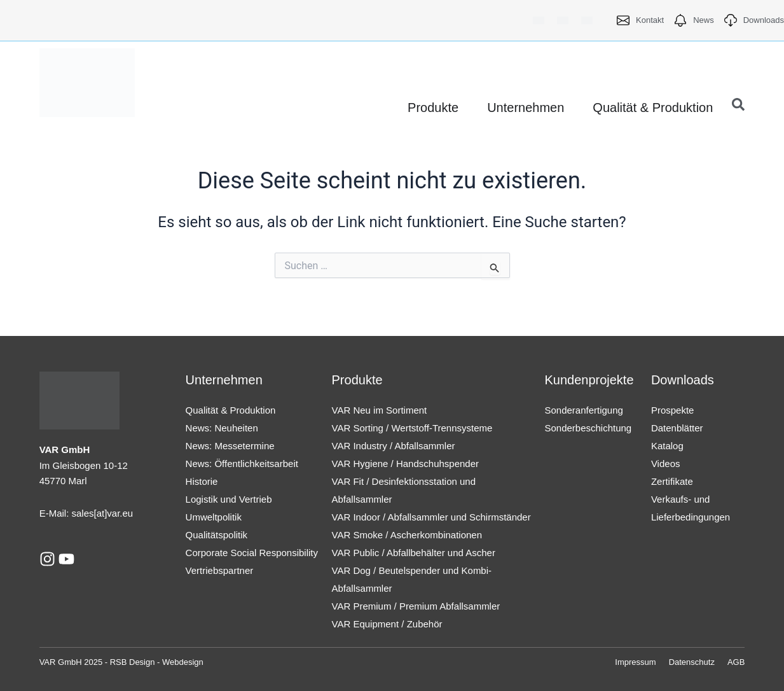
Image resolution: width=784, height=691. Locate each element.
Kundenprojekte (589, 380)
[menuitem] (539, 20)
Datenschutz (692, 662)
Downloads (683, 380)
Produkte (357, 380)
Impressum (635, 662)
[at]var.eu (114, 513)
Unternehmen (224, 380)
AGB (736, 662)
